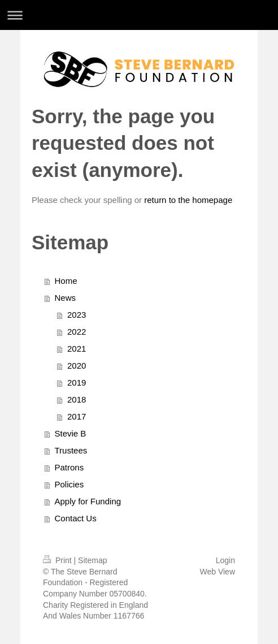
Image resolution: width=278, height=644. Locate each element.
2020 (77, 366)
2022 (77, 332)
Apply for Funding (88, 501)
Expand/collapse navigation (139, 15)
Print (58, 560)
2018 (77, 399)
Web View (217, 572)
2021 (77, 349)
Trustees (71, 450)
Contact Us (76, 518)
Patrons (69, 467)
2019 (77, 382)
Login (225, 560)
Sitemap (92, 560)
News (66, 298)
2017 (77, 416)
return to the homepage (188, 200)
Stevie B (71, 433)
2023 (77, 315)
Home (66, 281)
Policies (69, 484)
